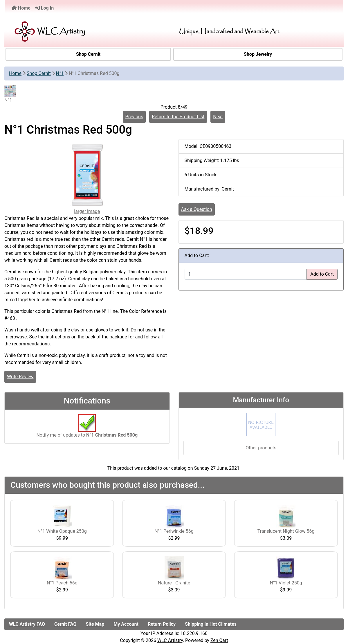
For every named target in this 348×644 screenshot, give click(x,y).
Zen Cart (219, 640)
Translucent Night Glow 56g (286, 531)
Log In (44, 8)
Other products (261, 448)
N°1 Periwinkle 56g (174, 531)
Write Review (20, 377)
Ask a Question (197, 209)
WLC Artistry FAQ (27, 624)
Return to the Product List (178, 117)
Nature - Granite (174, 583)
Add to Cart (322, 274)
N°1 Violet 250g (286, 583)
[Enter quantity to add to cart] (246, 274)
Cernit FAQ (65, 624)
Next (218, 117)
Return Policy (162, 624)
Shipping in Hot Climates (211, 624)
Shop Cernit (88, 54)
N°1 (60, 73)
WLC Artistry (170, 640)
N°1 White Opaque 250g (62, 531)
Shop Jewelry (258, 54)
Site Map (95, 624)
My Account (126, 624)
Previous (134, 117)
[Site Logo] (64, 32)
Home (21, 8)
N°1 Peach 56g (62, 583)
